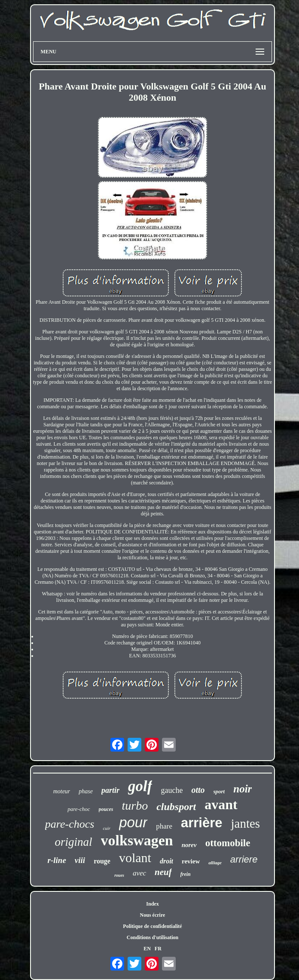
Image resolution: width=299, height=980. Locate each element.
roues (119, 875)
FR (158, 949)
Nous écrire (153, 915)
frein (186, 874)
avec (139, 873)
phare (164, 826)
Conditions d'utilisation (153, 937)
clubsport (176, 807)
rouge (102, 861)
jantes (245, 823)
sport (219, 791)
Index (152, 904)
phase (86, 791)
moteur (62, 791)
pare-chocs (70, 824)
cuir (107, 828)
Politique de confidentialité (152, 926)
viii (80, 860)
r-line (57, 860)
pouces (106, 809)
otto (198, 790)
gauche (172, 790)
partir (110, 790)
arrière (202, 823)
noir (243, 789)
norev (189, 845)
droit (166, 861)
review (191, 861)
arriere (244, 859)
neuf (163, 872)
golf (140, 786)
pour (133, 822)
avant (221, 804)
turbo (135, 806)
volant (135, 858)
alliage (215, 863)
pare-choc (79, 809)
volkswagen (137, 840)
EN (147, 949)
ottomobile (228, 843)
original (74, 842)
